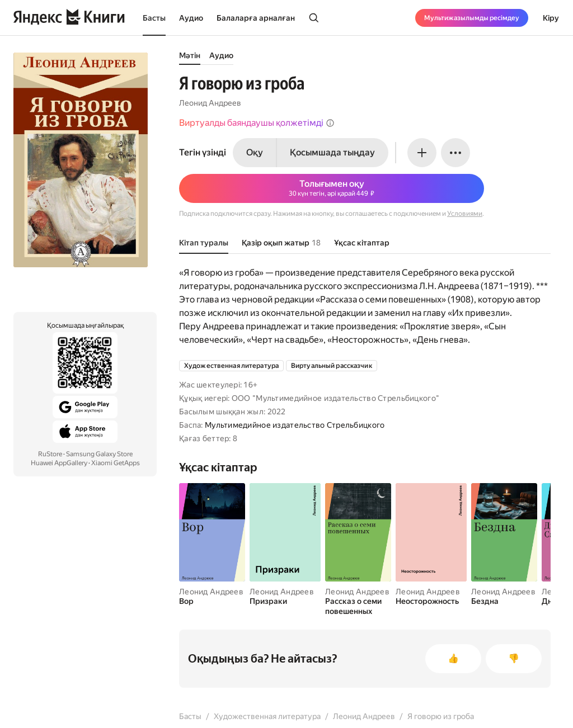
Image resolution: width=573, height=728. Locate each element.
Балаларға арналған (256, 18)
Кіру (551, 18)
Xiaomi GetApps (116, 463)
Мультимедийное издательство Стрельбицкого (295, 425)
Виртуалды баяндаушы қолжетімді (257, 123)
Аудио (191, 18)
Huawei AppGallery (59, 463)
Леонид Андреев (210, 103)
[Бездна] (504, 601)
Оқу (255, 152)
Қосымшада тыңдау (332, 152)
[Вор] (212, 601)
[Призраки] (285, 601)
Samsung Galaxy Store (99, 454)
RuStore (50, 454)
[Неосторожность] (431, 601)
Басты (154, 18)
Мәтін (190, 55)
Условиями (465, 214)
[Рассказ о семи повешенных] (358, 606)
